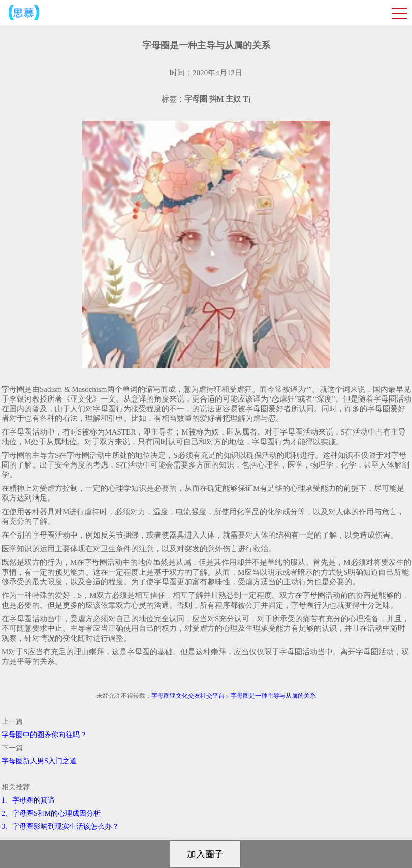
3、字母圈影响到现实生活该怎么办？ (60, 827)
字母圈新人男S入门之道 (39, 761)
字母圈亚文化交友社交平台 (188, 696)
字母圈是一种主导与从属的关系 (273, 696)
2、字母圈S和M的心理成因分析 (51, 813)
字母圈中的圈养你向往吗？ (44, 735)
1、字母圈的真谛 (28, 800)
